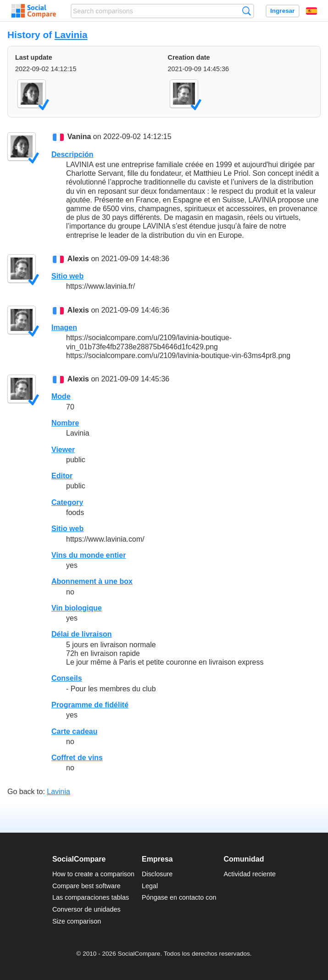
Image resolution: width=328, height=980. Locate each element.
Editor (62, 476)
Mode (61, 396)
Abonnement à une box (92, 581)
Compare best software (86, 886)
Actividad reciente (250, 874)
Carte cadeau (75, 731)
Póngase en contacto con (179, 897)
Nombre (65, 423)
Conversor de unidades (86, 909)
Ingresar (283, 11)
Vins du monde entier (89, 555)
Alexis (78, 259)
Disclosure (157, 874)
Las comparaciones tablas (91, 897)
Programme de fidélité (90, 705)
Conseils (67, 678)
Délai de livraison (82, 634)
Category (67, 502)
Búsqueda (247, 11)
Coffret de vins (77, 758)
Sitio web (67, 276)
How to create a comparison (93, 874)
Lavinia (71, 35)
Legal (150, 886)
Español (311, 11)
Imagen (64, 328)
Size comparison (77, 921)
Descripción (72, 154)
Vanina (79, 137)
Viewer (63, 450)
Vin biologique (77, 608)
